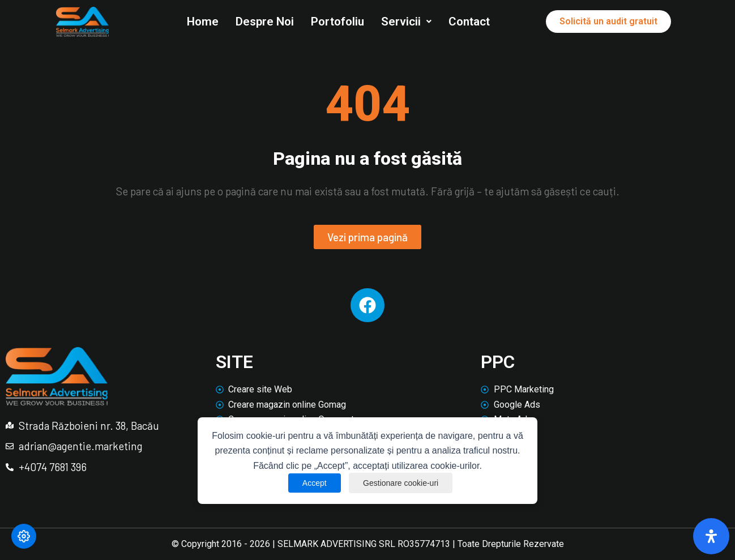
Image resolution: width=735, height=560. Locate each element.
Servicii (406, 22)
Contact (469, 22)
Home (203, 22)
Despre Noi (265, 22)
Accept (315, 483)
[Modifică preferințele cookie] (24, 536)
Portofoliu (337, 22)
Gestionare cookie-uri (401, 483)
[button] (406, 22)
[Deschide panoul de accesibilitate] (711, 536)
